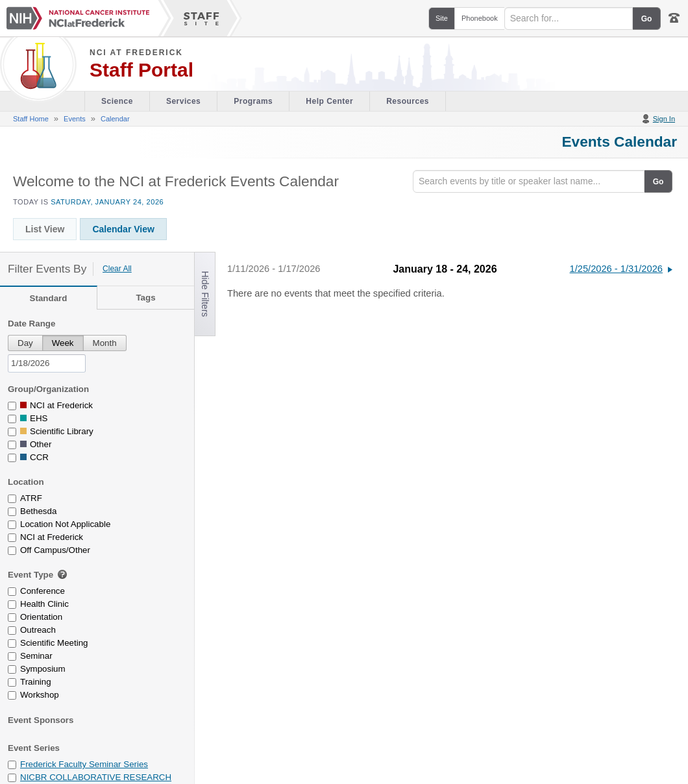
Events (75, 119)
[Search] (529, 181)
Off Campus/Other (55, 550)
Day (25, 343)
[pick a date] (47, 363)
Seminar (36, 656)
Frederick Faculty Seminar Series (84, 764)
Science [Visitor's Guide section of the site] (117, 101)
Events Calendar (619, 141)
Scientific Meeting (54, 643)
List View (45, 229)
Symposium (43, 669)
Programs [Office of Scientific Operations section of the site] (253, 101)
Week (63, 343)
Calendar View (123, 229)
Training (36, 682)
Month (105, 343)
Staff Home (31, 119)
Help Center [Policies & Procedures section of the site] (329, 101)
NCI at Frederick (136, 53)
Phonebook (480, 18)
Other (41, 444)
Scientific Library (62, 431)
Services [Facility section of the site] (183, 101)
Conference (43, 591)
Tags (145, 298)
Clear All (117, 269)
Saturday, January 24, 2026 (107, 202)
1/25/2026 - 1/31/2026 (616, 269)
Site (442, 18)
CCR (39, 457)
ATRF (31, 498)
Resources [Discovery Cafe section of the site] (408, 101)
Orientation (41, 617)
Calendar (115, 119)
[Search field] (569, 18)
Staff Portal (141, 70)
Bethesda (38, 511)
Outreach (38, 630)
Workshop (40, 695)
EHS (39, 418)
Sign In (664, 119)
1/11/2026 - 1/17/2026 (274, 269)
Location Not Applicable (65, 524)
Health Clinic (44, 604)
